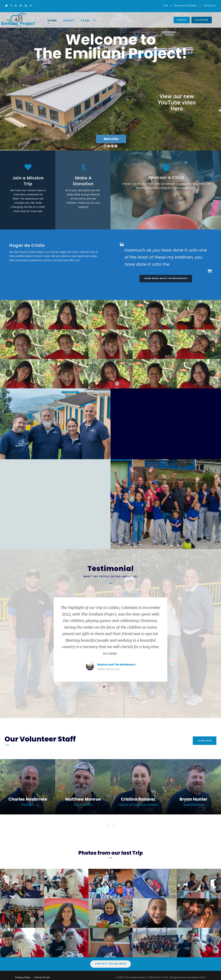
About (69, 21)
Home (52, 21)
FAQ (166, 6)
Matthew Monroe (83, 799)
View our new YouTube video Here (177, 103)
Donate (182, 20)
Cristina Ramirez (138, 799)
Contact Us (210, 6)
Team (85, 21)
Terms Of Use (42, 977)
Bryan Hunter (193, 799)
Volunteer (202, 20)
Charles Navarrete (28, 799)
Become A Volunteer (186, 6)
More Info (111, 139)
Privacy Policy (23, 977)
